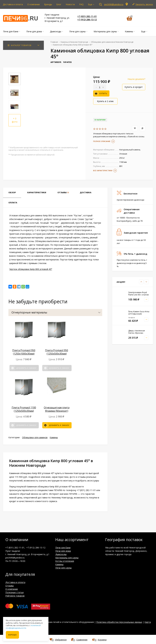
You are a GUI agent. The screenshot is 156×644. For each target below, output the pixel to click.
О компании (33, 4)
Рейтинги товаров (15, 596)
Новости (70, 4)
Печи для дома (63, 551)
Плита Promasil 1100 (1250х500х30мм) (24, 409)
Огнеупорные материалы (29, 312)
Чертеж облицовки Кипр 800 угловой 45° (31, 269)
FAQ (81, 4)
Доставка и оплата (13, 4)
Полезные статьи (14, 592)
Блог (59, 4)
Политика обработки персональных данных (119, 622)
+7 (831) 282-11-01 (87, 16)
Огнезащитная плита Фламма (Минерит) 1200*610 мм (57, 411)
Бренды (48, 4)
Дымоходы (61, 554)
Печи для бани (63, 548)
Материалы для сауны (67, 558)
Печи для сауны (63, 568)
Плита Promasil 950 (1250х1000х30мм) (24, 352)
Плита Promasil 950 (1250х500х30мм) (57, 352)
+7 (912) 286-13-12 (87, 20)
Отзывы (10, 586)
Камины (54, 437)
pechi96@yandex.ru (114, 4)
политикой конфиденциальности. (23, 627)
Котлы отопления (65, 561)
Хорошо (12, 635)
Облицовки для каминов (35, 437)
